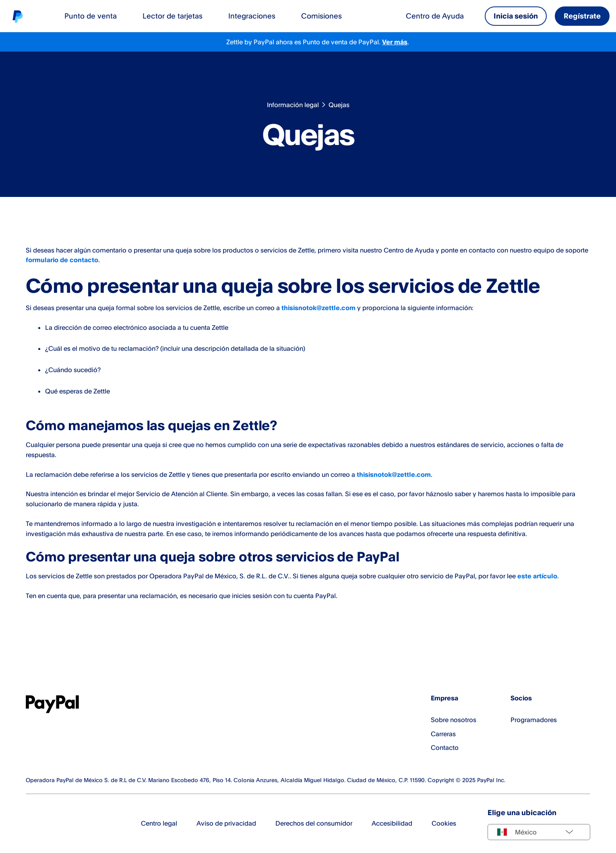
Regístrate (582, 16)
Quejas (339, 105)
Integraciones (252, 16)
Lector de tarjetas (173, 16)
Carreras (443, 734)
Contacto (445, 747)
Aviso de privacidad (226, 823)
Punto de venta (91, 16)
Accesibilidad (392, 823)
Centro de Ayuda (435, 16)
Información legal (293, 105)
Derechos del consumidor (314, 823)
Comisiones (321, 16)
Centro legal (159, 823)
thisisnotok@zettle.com (318, 308)
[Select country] (539, 832)
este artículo (537, 576)
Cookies (444, 823)
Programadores (534, 720)
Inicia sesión (516, 16)
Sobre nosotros (454, 720)
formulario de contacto (62, 260)
